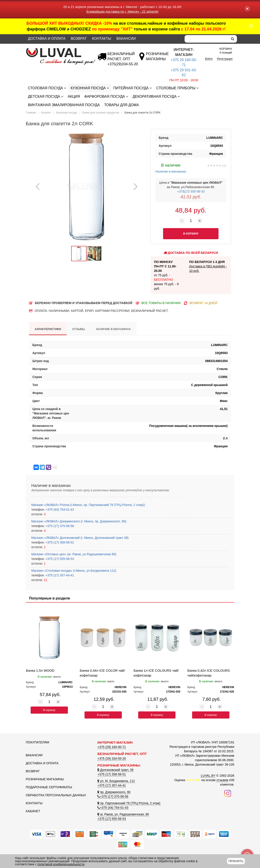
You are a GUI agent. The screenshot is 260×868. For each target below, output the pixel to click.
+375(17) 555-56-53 (191, 191)
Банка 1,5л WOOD (40, 670)
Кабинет (33, 811)
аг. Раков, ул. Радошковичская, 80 (123, 814)
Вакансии (126, 39)
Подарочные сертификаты (49, 787)
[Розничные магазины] (157, 59)
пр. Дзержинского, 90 (114, 792)
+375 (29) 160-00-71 (112, 747)
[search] (233, 39)
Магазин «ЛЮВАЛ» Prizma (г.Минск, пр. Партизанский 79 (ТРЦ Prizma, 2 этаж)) (88, 505)
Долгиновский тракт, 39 (115, 770)
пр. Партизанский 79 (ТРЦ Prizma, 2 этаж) (129, 803)
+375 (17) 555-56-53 (59, 559)
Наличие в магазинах (171, 168)
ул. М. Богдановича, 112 (116, 781)
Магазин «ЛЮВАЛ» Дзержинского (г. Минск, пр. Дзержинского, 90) (79, 521)
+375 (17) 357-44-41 (59, 575)
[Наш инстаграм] (228, 793)
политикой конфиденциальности (61, 864)
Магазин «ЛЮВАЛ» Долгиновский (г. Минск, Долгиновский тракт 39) (80, 538)
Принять (236, 861)
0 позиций (226, 51)
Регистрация (225, 59)
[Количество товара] (191, 221)
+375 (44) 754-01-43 (59, 510)
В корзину (49, 710)
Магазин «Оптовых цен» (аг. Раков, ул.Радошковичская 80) (74, 554)
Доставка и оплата (47, 39)
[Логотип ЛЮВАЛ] (58, 50)
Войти (209, 59)
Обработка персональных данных (56, 795)
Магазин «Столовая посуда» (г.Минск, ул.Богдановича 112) (74, 571)
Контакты (102, 39)
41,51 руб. (191, 197)
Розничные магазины (45, 779)
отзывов (222, 780)
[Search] (207, 39)
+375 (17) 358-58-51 (59, 542)
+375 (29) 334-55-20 (112, 759)
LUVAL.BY (208, 776)
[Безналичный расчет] (123, 64)
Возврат (79, 39)
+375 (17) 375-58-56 (59, 526)
